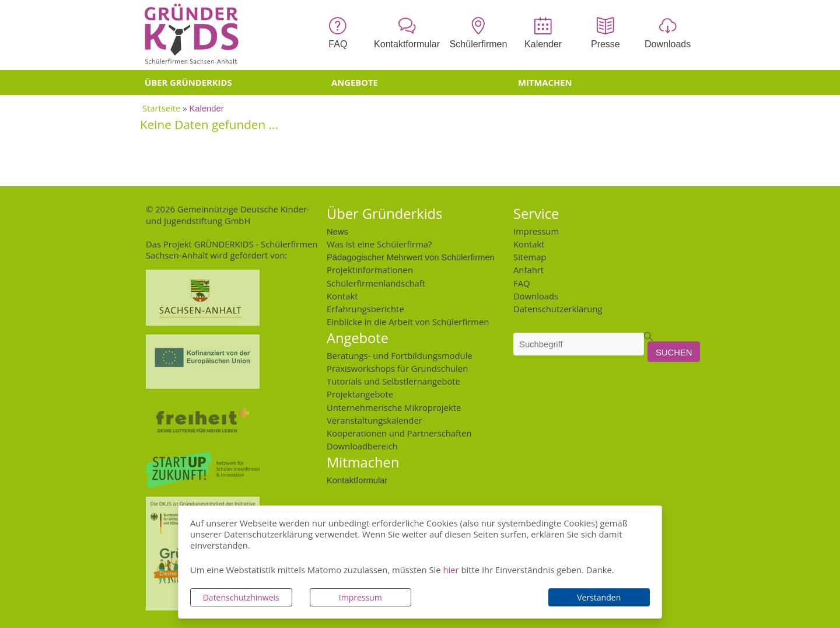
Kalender (207, 108)
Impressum (360, 597)
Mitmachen (545, 82)
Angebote (355, 82)
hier (451, 570)
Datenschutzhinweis (241, 597)
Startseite (162, 108)
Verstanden (599, 597)
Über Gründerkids (188, 82)
